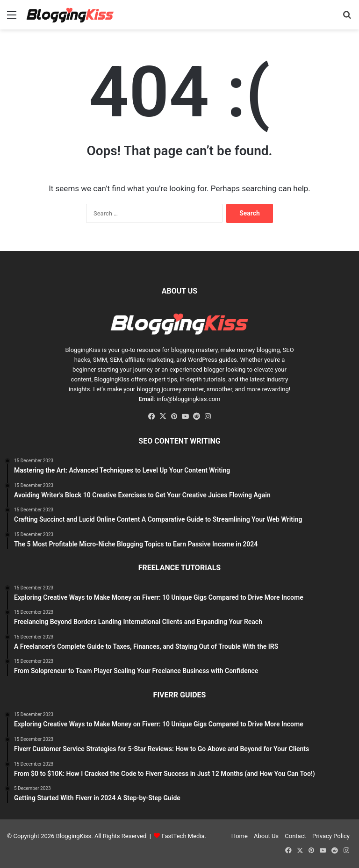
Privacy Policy (331, 836)
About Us (266, 836)
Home (240, 836)
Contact (295, 836)
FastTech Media (183, 836)
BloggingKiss (83, 350)
